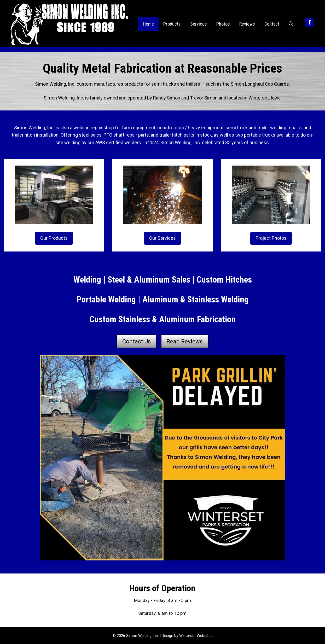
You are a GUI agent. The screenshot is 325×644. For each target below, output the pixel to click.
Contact (272, 24)
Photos (223, 24)
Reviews (247, 24)
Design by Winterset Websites (187, 636)
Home (148, 24)
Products (172, 24)
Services (199, 24)
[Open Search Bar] (291, 24)
